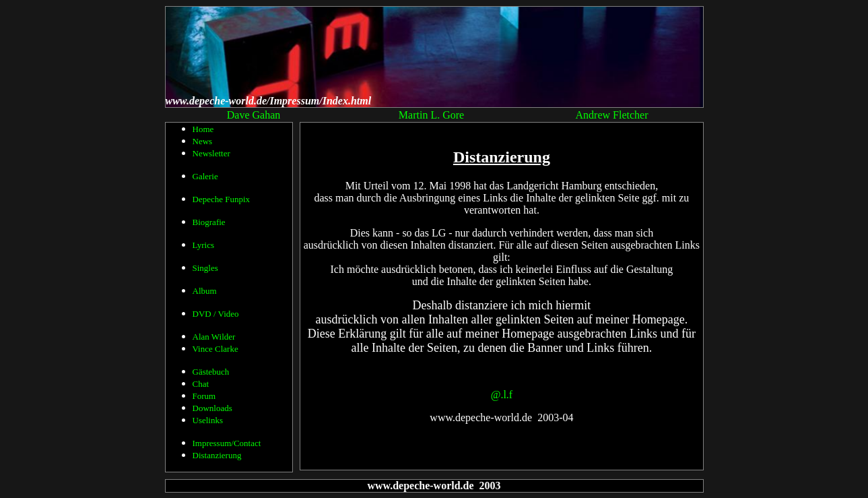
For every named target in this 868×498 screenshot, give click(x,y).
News (203, 141)
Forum (204, 396)
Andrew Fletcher (612, 115)
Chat (201, 384)
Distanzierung (217, 455)
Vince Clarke (215, 349)
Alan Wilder (214, 337)
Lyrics (204, 245)
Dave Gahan (254, 115)
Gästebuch (211, 372)
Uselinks (208, 420)
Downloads (212, 408)
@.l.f (502, 395)
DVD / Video (216, 314)
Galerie (205, 176)
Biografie (209, 222)
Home (203, 129)
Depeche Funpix (222, 199)
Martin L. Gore (431, 115)
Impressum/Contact (227, 443)
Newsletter (211, 153)
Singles (205, 268)
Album (205, 291)
